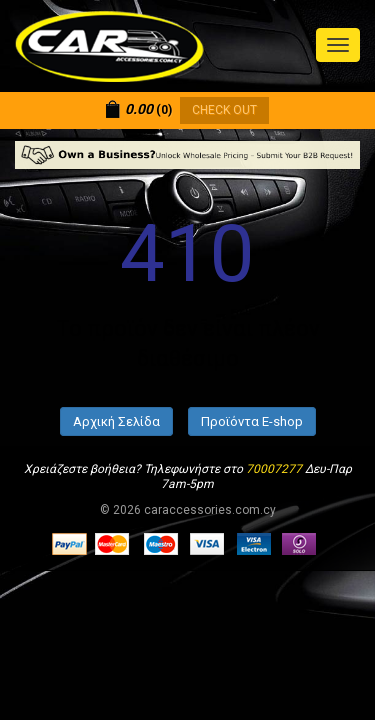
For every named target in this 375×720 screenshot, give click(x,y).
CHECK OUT (224, 110)
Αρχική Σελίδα (116, 421)
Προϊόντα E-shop (252, 421)
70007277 (274, 469)
